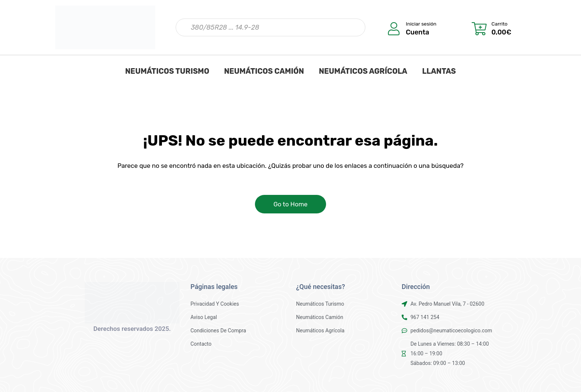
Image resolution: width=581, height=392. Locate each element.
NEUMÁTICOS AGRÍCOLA (363, 71)
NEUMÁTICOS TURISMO (167, 71)
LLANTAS (439, 71)
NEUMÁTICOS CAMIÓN (264, 71)
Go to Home (290, 204)
